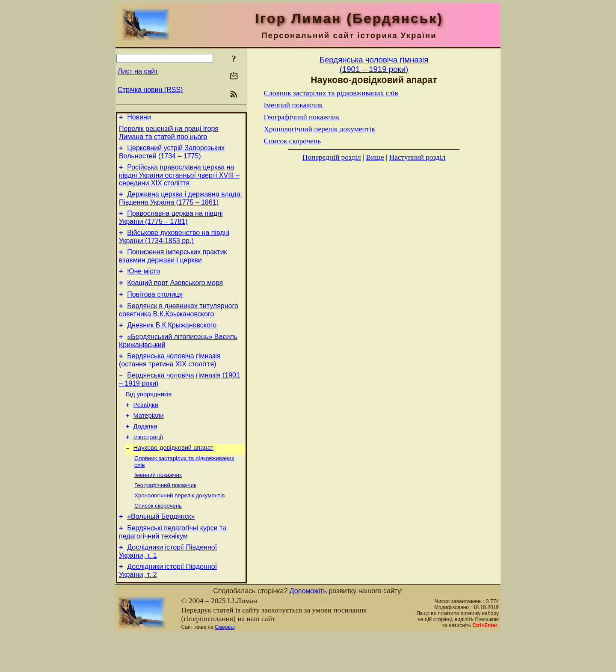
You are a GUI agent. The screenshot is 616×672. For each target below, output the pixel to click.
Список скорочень (158, 538)
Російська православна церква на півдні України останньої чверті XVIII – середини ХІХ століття (179, 180)
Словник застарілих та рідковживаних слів (331, 93)
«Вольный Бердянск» (161, 550)
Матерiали (149, 440)
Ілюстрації (148, 464)
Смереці (225, 665)
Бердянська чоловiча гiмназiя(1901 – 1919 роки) (374, 64)
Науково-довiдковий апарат (173, 476)
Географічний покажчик (165, 516)
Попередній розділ (332, 157)
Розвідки (146, 428)
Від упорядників (149, 416)
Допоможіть (308, 629)
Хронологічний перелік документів (179, 527)
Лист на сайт (138, 71)
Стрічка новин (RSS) (150, 90)
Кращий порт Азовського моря (175, 296)
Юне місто (144, 283)
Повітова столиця (155, 308)
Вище (375, 157)
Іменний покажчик (158, 505)
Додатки (145, 452)
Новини (139, 118)
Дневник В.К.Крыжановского (172, 342)
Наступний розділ (417, 157)
